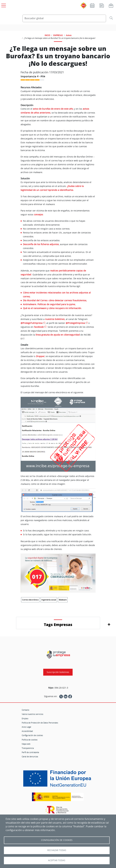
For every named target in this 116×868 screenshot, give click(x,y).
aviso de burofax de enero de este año (53, 109)
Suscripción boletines (58, 672)
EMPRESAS (58, 35)
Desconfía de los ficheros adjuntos (41, 244)
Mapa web (26, 744)
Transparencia (28, 748)
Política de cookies (30, 740)
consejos (38, 214)
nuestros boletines (55, 319)
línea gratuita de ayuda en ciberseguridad (58, 335)
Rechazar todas (57, 850)
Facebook (39, 327)
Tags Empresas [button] (58, 625)
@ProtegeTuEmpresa (32, 323)
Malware (63, 600)
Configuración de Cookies (57, 840)
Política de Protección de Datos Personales (40, 723)
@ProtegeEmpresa (75, 323)
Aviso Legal (26, 727)
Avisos (69, 35)
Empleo (25, 718)
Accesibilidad (27, 731)
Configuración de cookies (32, 735)
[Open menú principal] (3, 5)
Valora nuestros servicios (32, 714)
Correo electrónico (30, 600)
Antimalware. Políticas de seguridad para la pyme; (49, 304)
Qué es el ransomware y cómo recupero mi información (52, 308)
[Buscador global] (64, 18)
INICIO (47, 35)
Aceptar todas (57, 860)
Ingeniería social (49, 600)
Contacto (25, 710)
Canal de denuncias (30, 757)
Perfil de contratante (30, 752)
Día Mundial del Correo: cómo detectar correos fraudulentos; (55, 300)
